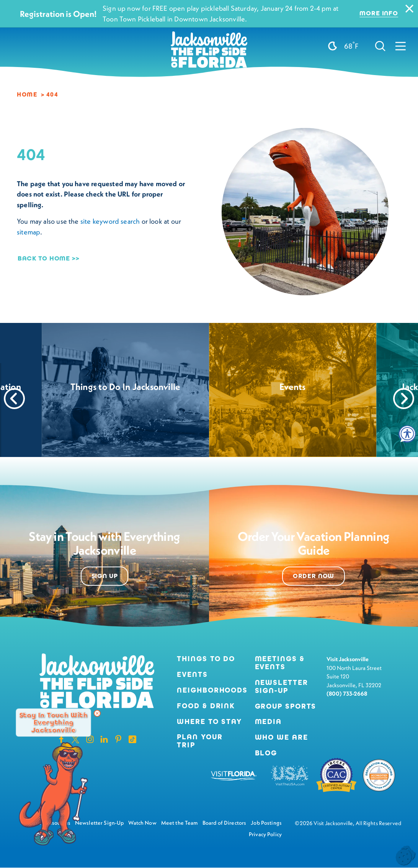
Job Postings (266, 823)
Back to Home (44, 258)
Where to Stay (209, 721)
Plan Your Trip (200, 741)
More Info (379, 14)
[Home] (209, 31)
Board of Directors (225, 823)
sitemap (29, 232)
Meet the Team (180, 823)
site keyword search (110, 221)
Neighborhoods (210, 690)
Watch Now (142, 823)
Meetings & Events (280, 663)
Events (192, 675)
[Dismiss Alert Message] (409, 9)
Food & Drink (206, 706)
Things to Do (206, 659)
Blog (266, 753)
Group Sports (286, 707)
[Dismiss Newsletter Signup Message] (97, 713)
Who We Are (282, 738)
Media (268, 722)
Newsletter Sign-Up (282, 687)
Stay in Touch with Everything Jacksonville (53, 722)
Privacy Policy (265, 834)
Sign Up (105, 576)
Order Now (314, 576)
